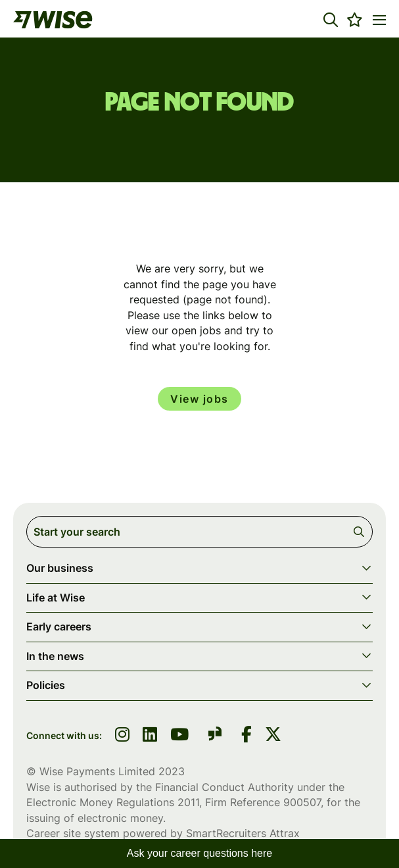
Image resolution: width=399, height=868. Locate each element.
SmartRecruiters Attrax (243, 833)
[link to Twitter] (273, 736)
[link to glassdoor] (215, 736)
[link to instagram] (122, 736)
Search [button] (361, 532)
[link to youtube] (179, 736)
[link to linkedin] (150, 736)
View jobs (199, 399)
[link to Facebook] (246, 736)
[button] (331, 20)
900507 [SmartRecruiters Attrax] (302, 802)
